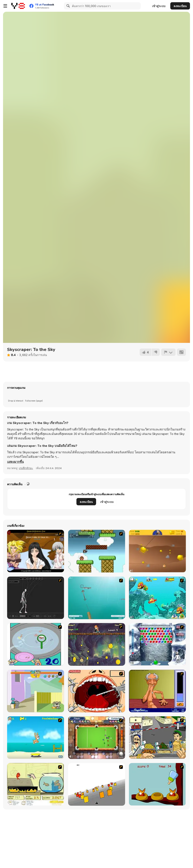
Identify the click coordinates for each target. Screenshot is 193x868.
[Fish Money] (97, 644)
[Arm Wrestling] (157, 691)
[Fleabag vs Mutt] (36, 691)
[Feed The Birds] (157, 784)
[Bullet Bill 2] (97, 551)
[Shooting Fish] (97, 598)
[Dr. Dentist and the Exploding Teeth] (97, 691)
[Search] (68, 6)
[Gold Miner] (157, 551)
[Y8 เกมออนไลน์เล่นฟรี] (18, 6)
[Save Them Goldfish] (36, 784)
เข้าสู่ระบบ (159, 6)
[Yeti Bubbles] (157, 644)
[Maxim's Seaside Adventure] (36, 738)
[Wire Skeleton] (36, 598)
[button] (16, 462)
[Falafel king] (157, 738)
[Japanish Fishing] (36, 644)
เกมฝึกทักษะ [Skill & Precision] (26, 468)
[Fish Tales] (157, 598)
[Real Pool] (97, 738)
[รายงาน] (168, 352)
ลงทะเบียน (180, 6)
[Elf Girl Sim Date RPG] (36, 551)
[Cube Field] (97, 784)
